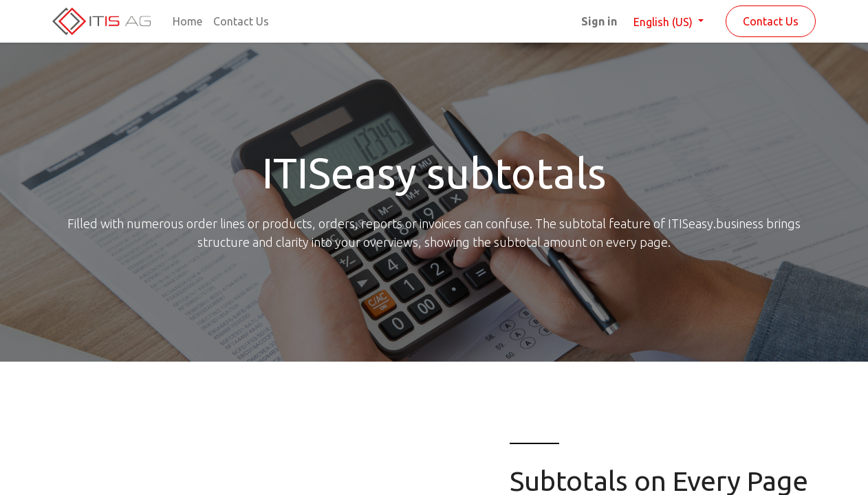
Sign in (599, 21)
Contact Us (771, 21)
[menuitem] (187, 21)
